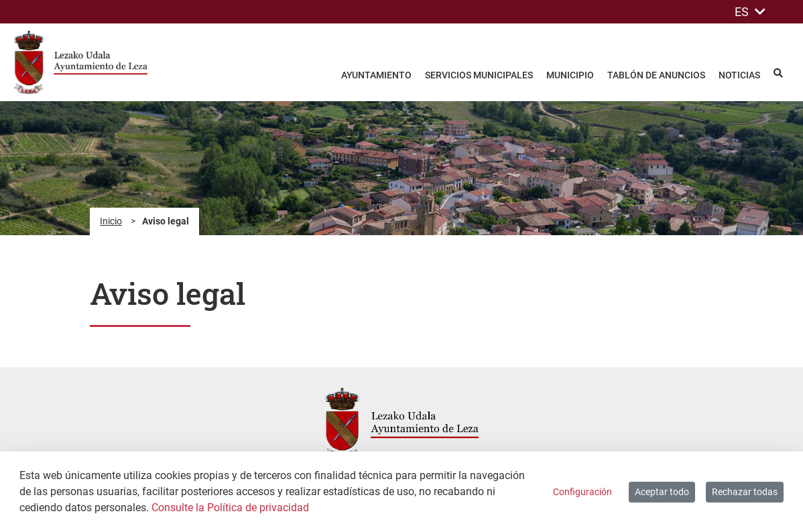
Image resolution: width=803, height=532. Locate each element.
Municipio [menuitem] (570, 75)
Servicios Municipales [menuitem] (479, 75)
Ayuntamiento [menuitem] (376, 75)
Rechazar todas (745, 492)
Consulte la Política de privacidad (230, 508)
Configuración (582, 492)
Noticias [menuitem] (739, 75)
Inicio (111, 221)
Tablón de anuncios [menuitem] (656, 75)
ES (750, 12)
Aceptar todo (662, 492)
